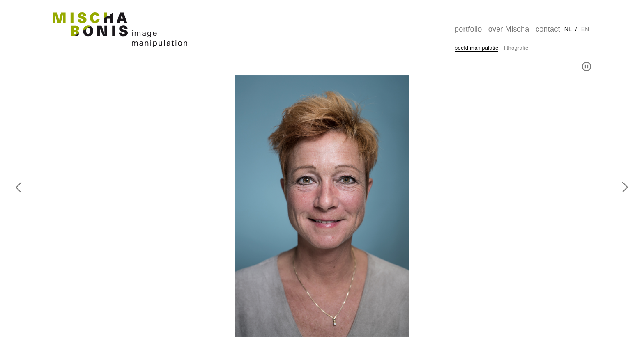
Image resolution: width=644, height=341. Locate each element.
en (585, 29)
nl (568, 29)
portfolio (468, 29)
